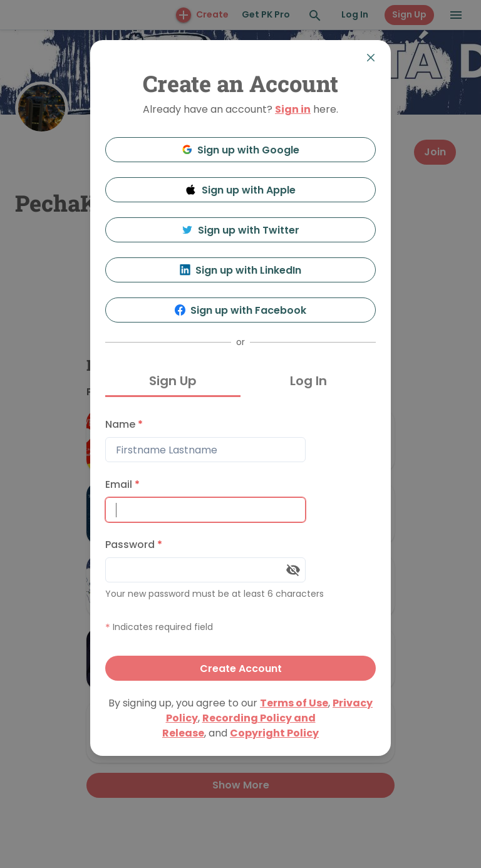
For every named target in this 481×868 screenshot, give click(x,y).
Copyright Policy (274, 733)
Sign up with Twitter (240, 230)
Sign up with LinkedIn (241, 270)
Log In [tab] (308, 381)
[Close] (371, 58)
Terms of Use (294, 703)
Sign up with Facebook (241, 310)
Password (134, 545)
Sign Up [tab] (173, 381)
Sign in (293, 109)
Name (124, 424)
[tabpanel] (240, 546)
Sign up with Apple (240, 190)
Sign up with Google (241, 150)
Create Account (241, 669)
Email (122, 484)
